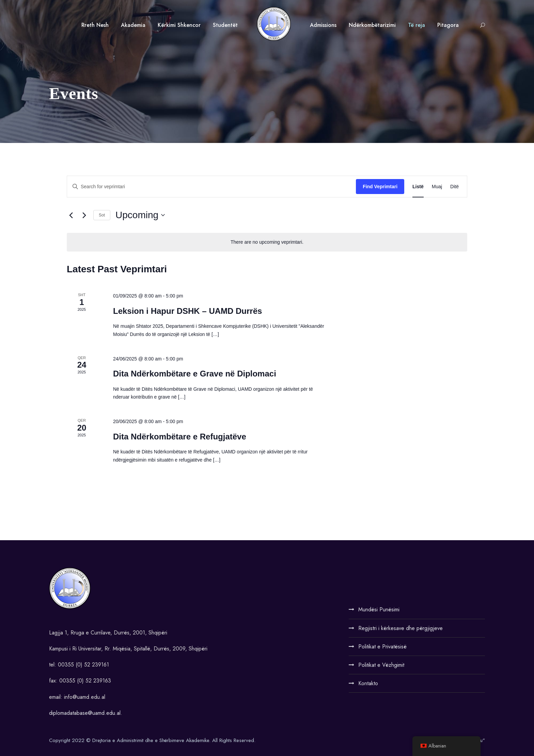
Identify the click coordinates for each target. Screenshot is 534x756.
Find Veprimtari (380, 187)
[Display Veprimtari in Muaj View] (437, 187)
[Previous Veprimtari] (71, 215)
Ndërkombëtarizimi (372, 25)
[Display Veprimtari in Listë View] (418, 187)
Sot (102, 215)
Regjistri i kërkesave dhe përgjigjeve (400, 628)
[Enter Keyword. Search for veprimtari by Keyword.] (211, 187)
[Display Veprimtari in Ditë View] (454, 187)
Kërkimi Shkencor (179, 25)
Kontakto (368, 683)
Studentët (225, 25)
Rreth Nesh (95, 25)
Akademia (133, 25)
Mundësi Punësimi (379, 609)
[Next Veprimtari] (84, 215)
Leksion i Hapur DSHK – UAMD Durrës (187, 311)
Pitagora (448, 25)
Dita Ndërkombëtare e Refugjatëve (180, 437)
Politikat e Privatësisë (382, 647)
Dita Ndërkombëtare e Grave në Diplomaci (195, 374)
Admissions (323, 25)
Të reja (417, 25)
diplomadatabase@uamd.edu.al (85, 713)
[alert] (267, 242)
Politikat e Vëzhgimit (381, 665)
